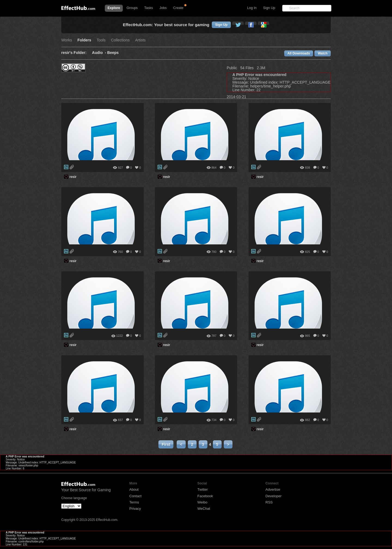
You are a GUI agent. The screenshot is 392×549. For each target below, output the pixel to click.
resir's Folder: (74, 53)
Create (178, 8)
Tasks (149, 8)
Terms (134, 502)
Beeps (113, 53)
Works (67, 40)
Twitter (203, 489)
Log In (252, 8)
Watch (323, 53)
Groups (132, 8)
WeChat (204, 509)
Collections (120, 40)
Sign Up (269, 8)
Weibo (202, 502)
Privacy (135, 509)
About (134, 489)
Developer (273, 496)
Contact (135, 496)
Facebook (205, 496)
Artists (140, 40)
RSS (269, 502)
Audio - (100, 53)
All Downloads (299, 53)
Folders (84, 40)
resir (73, 177)
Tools (101, 40)
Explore (114, 8)
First (166, 444)
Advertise (273, 489)
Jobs (163, 8)
